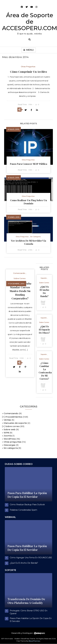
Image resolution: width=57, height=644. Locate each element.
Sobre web (10, 429)
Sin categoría (11, 448)
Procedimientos (14, 417)
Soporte (44, 278)
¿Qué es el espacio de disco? (44, 329)
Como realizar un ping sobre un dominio (29, 202)
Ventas (7, 420)
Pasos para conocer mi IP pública (28, 164)
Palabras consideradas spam (23, 510)
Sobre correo (13, 426)
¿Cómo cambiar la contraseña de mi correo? (45, 371)
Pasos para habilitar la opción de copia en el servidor (27, 495)
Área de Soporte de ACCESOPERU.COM (30, 22)
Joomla (8, 436)
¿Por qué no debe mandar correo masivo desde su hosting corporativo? (20, 291)
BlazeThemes (34, 641)
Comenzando (11, 413)
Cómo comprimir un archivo (28, 72)
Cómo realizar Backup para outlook (27, 505)
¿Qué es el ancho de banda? (44, 291)
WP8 (6, 433)
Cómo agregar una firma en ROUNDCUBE (31, 558)
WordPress (10, 439)
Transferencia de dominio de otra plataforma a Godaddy (26, 601)
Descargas (9, 445)
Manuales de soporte (15, 423)
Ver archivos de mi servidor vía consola (28, 242)
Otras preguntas (13, 442)
